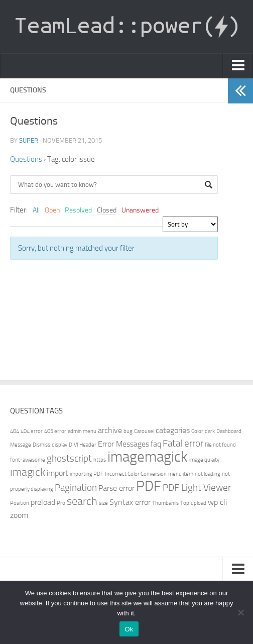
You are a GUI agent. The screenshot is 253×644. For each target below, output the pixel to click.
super (29, 140)
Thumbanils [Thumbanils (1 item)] (165, 503)
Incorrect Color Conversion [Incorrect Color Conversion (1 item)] (136, 474)
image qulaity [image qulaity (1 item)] (204, 460)
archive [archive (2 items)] (110, 430)
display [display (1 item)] (59, 445)
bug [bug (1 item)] (128, 431)
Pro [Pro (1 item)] (61, 503)
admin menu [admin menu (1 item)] (82, 431)
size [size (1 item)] (103, 503)
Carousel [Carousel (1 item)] (144, 431)
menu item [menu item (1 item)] (181, 474)
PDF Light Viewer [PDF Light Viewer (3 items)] (197, 488)
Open (52, 210)
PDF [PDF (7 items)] (149, 486)
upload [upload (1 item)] (199, 503)
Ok (129, 629)
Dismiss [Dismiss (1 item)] (41, 445)
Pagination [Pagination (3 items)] (76, 488)
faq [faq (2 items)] (156, 444)
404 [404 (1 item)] (15, 431)
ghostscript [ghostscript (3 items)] (69, 458)
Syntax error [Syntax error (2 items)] (130, 502)
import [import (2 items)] (57, 473)
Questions (26, 159)
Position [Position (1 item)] (20, 503)
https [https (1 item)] (100, 460)
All (36, 210)
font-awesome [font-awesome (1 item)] (28, 460)
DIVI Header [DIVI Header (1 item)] (83, 445)
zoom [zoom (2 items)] (19, 515)
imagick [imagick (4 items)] (28, 472)
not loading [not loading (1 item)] (208, 474)
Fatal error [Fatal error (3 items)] (183, 443)
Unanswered (140, 210)
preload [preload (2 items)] (43, 502)
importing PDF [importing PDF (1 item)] (87, 474)
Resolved (78, 210)
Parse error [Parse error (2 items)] (116, 488)
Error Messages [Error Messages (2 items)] (123, 444)
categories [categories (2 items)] (173, 430)
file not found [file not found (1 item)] (220, 445)
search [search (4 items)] (82, 501)
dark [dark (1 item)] (210, 431)
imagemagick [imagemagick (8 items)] (148, 457)
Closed (107, 210)
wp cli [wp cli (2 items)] (217, 502)
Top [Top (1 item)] (185, 503)
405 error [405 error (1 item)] (55, 431)
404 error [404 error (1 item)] (32, 431)
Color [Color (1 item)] (197, 431)
